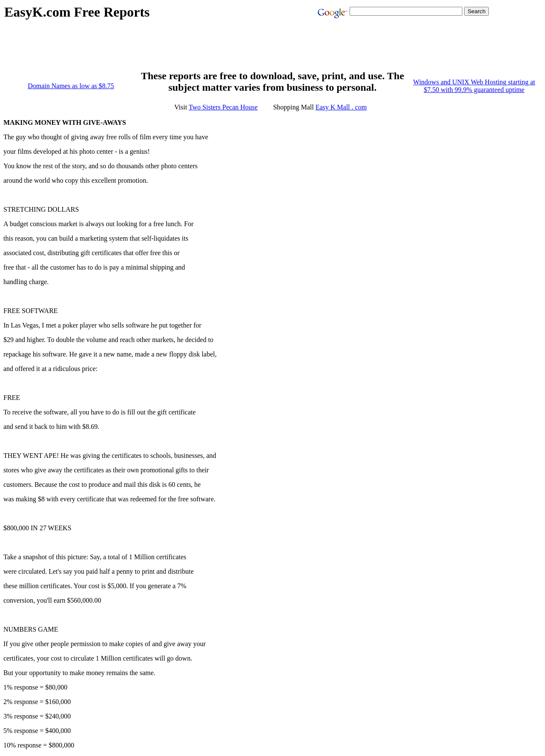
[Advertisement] (159, 49)
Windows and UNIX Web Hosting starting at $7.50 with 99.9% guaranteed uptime (474, 86)
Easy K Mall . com (341, 107)
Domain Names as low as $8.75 (71, 86)
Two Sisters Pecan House (223, 107)
